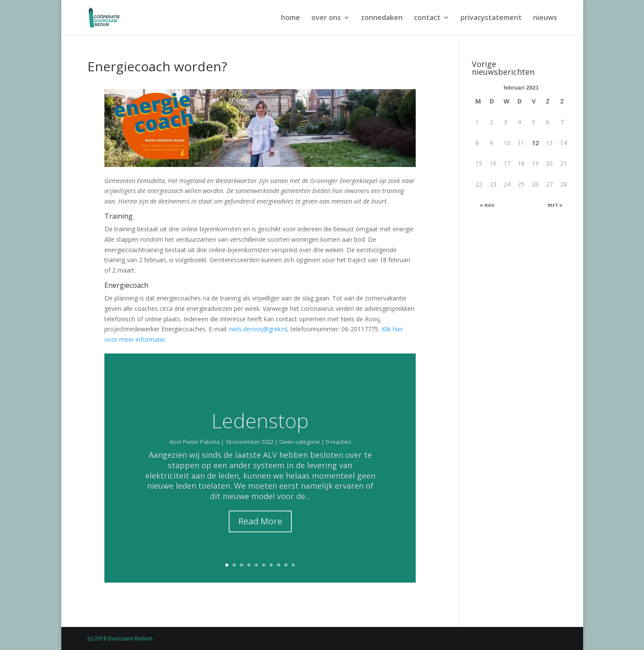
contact (427, 18)
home (290, 18)
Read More (260, 535)
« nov (487, 205)
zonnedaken (382, 18)
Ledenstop (260, 434)
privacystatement (491, 18)
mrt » (555, 205)
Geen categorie (300, 455)
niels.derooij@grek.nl (258, 329)
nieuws (545, 18)
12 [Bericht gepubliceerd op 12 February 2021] (535, 143)
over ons (326, 18)
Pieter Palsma (201, 455)
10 (293, 565)
